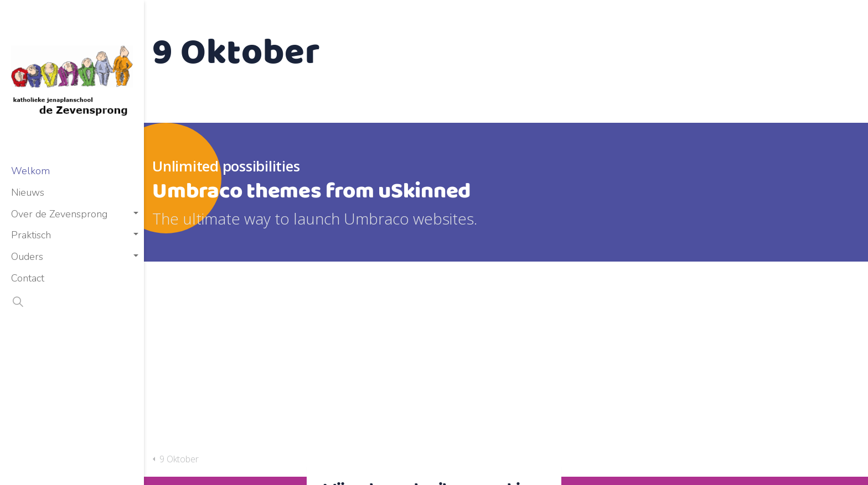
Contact (28, 278)
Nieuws (28, 192)
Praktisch (31, 235)
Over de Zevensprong (59, 214)
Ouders (27, 257)
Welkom (30, 171)
